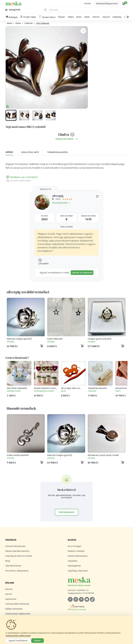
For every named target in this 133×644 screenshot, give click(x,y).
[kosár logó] (124, 4)
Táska (71, 17)
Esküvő (106, 17)
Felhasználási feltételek (17, 604)
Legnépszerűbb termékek (19, 556)
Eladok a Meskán (76, 551)
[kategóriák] (13, 10)
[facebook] (70, 600)
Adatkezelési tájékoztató (18, 614)
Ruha (79, 17)
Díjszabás (72, 561)
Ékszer (62, 17)
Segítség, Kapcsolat (78, 571)
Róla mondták (67, 227)
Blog (8, 561)
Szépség (117, 17)
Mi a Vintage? (75, 546)
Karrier (9, 594)
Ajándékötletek (13, 566)
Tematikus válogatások (17, 571)
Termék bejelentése (18, 181)
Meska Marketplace (78, 556)
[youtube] (87, 600)
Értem (38, 641)
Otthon (96, 17)
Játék (87, 17)
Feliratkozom (67, 512)
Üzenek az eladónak (82, 273)
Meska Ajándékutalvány (17, 551)
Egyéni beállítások (18, 641)
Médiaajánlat (74, 566)
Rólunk (9, 589)
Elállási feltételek (14, 609)
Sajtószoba (11, 599)
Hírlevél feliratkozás (15, 546)
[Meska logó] (98, 582)
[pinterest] (81, 600)
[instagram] (76, 600)
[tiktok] (92, 600)
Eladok (88, 3)
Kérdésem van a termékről (22, 177)
